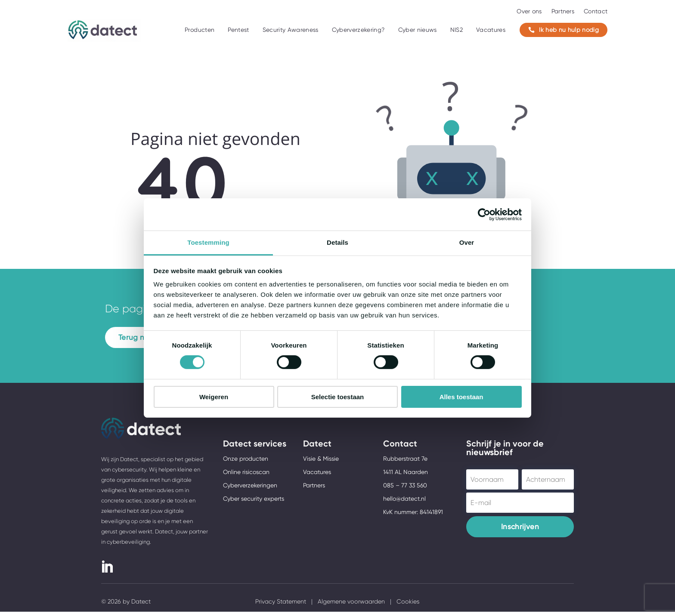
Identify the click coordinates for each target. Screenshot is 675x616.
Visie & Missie (321, 463)
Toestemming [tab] (208, 242)
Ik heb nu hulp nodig (564, 30)
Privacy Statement (281, 606)
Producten (200, 30)
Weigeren (214, 397)
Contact (596, 11)
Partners (563, 11)
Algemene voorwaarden (351, 606)
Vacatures (491, 30)
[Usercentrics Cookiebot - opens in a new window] (484, 214)
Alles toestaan (461, 397)
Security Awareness (291, 30)
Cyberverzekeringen (250, 490)
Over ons (529, 11)
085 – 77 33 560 (405, 490)
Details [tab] (337, 242)
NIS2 (457, 30)
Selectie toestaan (338, 397)
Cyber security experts (254, 503)
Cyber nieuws (418, 30)
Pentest (238, 30)
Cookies (408, 606)
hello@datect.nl (404, 503)
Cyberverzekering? (358, 30)
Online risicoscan (246, 476)
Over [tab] (467, 242)
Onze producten (246, 463)
